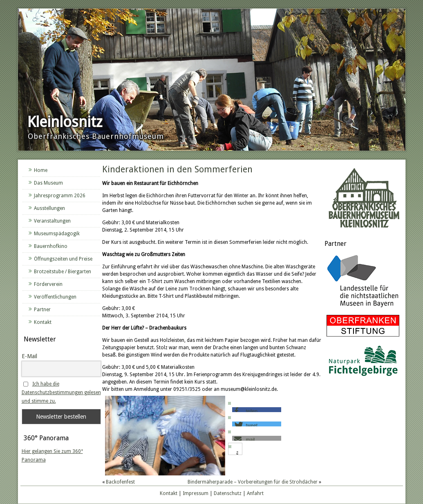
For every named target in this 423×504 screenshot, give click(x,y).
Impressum (196, 493)
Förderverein (48, 284)
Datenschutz (228, 493)
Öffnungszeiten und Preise (63, 259)
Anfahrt (255, 493)
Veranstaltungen (52, 221)
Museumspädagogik (57, 234)
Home (41, 170)
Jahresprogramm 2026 (60, 196)
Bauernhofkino (51, 246)
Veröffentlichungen (55, 297)
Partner (42, 310)
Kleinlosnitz (65, 122)
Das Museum (48, 183)
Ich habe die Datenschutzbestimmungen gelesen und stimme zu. (61, 392)
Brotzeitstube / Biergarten (63, 272)
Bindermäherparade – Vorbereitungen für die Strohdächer (253, 482)
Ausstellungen (49, 208)
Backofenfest (120, 482)
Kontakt (43, 322)
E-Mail (29, 356)
